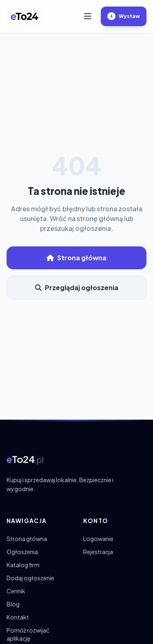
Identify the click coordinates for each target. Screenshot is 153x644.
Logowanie (98, 539)
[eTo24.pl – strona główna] (24, 16)
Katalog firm (23, 565)
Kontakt (18, 617)
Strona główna (76, 258)
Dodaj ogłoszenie (30, 578)
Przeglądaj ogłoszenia (77, 287)
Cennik (16, 591)
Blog (13, 604)
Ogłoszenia (22, 552)
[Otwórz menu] (88, 16)
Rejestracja (98, 552)
